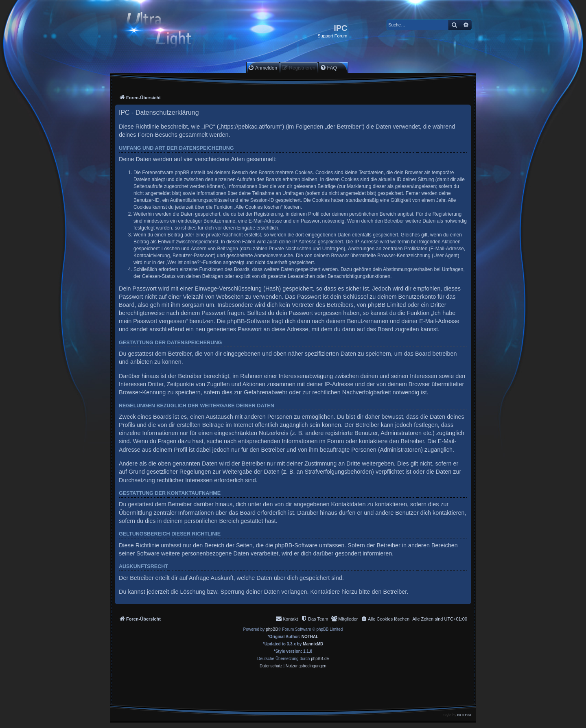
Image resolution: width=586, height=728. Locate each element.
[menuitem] (262, 68)
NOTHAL (310, 637)
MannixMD (313, 644)
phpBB (272, 629)
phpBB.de (320, 659)
